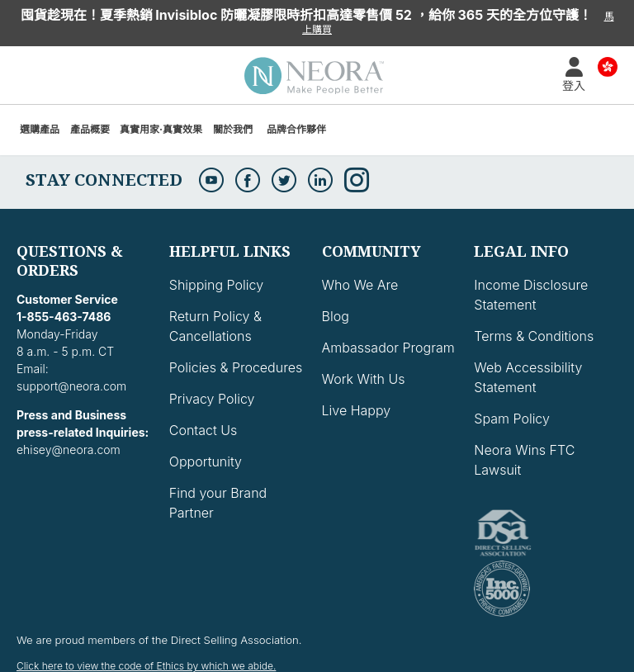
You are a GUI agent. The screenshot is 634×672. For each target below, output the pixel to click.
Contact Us (203, 430)
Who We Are (360, 285)
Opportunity (206, 461)
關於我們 (233, 129)
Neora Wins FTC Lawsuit (524, 460)
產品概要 (90, 129)
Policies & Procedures (236, 367)
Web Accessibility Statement (528, 377)
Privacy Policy (212, 399)
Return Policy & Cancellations (215, 326)
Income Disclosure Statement (531, 295)
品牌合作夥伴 (296, 129)
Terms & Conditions (534, 336)
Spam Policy (512, 419)
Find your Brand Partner (218, 503)
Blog (336, 316)
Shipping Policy (216, 285)
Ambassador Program (388, 348)
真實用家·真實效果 (161, 129)
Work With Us (364, 379)
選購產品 (40, 129)
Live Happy (357, 410)
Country (608, 66)
